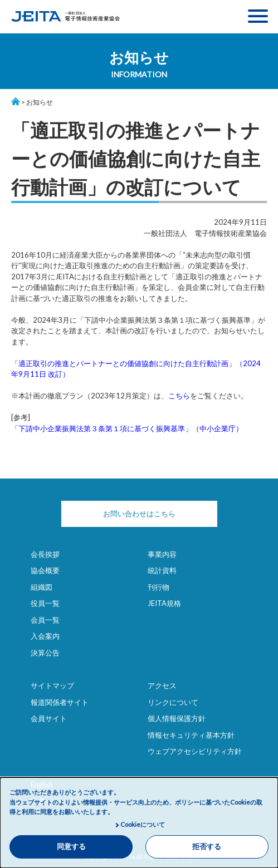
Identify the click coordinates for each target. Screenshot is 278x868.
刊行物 (158, 587)
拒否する (207, 847)
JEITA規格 (164, 603)
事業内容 (162, 554)
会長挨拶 (45, 554)
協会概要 (45, 570)
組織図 (42, 587)
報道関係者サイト (60, 702)
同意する (71, 847)
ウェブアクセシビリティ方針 (195, 751)
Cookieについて (143, 824)
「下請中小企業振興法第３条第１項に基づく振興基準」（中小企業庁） (127, 428)
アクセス (162, 685)
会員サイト (49, 718)
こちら (179, 396)
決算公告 (45, 653)
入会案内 (45, 636)
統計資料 (162, 570)
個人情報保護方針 (177, 718)
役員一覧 (45, 603)
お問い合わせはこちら (139, 514)
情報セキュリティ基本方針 (191, 735)
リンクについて (173, 702)
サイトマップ (52, 685)
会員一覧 (45, 620)
